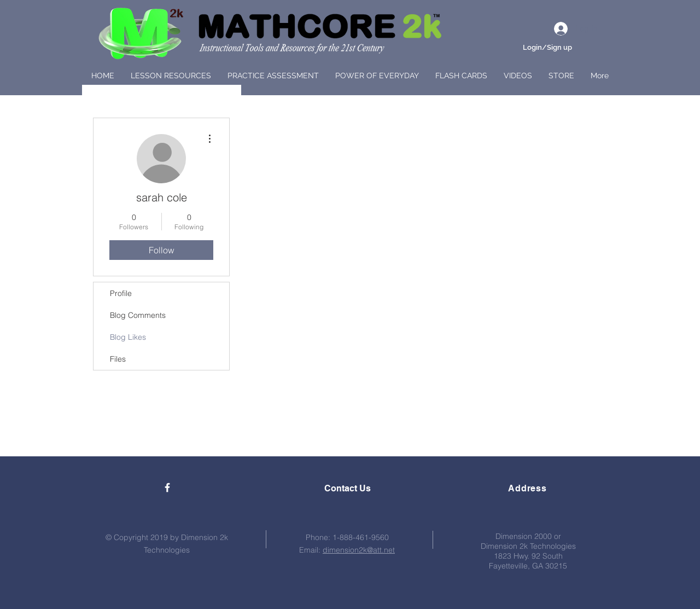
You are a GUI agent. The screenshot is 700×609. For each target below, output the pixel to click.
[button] (171, 76)
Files (118, 359)
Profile (121, 293)
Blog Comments (138, 315)
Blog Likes (128, 337)
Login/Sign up (547, 47)
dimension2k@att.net (359, 550)
